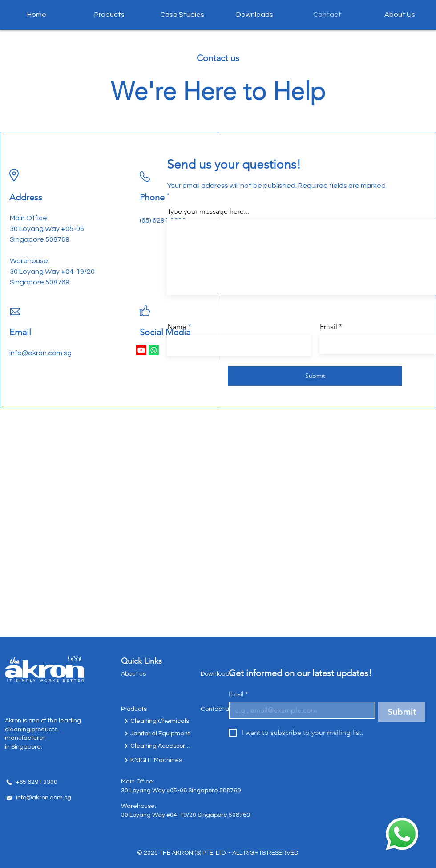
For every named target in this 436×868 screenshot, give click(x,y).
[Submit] (315, 376)
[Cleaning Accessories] (157, 746)
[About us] (148, 674)
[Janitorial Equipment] (157, 734)
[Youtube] (141, 350)
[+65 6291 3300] (32, 782)
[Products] (148, 709)
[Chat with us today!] (402, 834)
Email (238, 694)
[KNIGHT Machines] (157, 760)
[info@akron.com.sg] (38, 798)
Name (177, 327)
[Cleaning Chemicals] (157, 721)
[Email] (299, 710)
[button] (109, 15)
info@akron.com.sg (40, 353)
